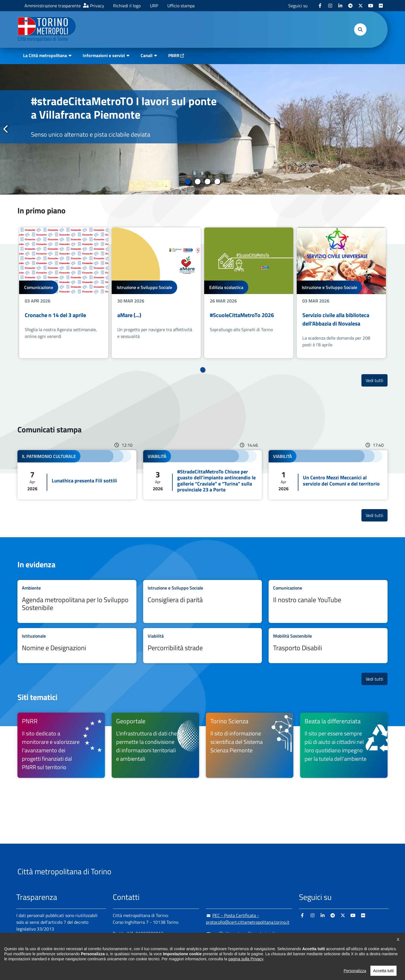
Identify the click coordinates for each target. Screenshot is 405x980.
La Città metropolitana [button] (45, 55)
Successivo (399, 129)
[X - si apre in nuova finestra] (361, 6)
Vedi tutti (377, 380)
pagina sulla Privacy (246, 967)
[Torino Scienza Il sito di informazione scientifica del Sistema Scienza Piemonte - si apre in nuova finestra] (250, 745)
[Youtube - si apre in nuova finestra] (371, 6)
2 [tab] (198, 182)
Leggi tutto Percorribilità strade (203, 646)
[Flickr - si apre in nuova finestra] (381, 6)
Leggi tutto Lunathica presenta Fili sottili (77, 475)
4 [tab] (217, 182)
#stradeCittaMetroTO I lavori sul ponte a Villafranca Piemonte (124, 108)
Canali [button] (147, 55)
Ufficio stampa (181, 6)
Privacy (97, 6)
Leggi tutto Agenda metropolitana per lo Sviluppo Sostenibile (77, 602)
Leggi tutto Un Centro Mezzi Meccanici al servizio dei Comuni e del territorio (328, 475)
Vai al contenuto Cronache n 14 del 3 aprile (64, 293)
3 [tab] (207, 182)
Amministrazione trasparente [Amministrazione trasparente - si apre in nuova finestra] (53, 6)
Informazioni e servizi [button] (104, 55)
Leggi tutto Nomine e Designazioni (77, 646)
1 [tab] (188, 182)
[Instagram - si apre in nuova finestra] (330, 6)
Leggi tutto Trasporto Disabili (328, 646)
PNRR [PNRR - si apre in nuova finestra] (174, 55)
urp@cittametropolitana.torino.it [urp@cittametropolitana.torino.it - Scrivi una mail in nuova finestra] (240, 933)
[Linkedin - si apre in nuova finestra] (340, 6)
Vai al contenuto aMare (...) (156, 293)
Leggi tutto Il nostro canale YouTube (328, 602)
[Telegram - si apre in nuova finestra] (350, 6)
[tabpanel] (202, 129)
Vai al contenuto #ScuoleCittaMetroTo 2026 (249, 293)
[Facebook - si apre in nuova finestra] (320, 6)
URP (154, 6)
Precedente (6, 129)
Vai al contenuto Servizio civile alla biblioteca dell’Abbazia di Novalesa (341, 293)
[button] (360, 30)
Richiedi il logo (127, 6)
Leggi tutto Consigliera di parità (203, 602)
